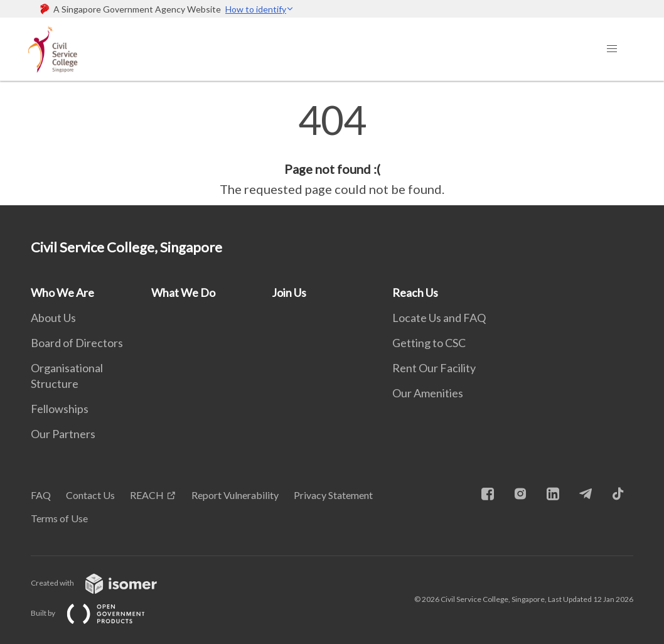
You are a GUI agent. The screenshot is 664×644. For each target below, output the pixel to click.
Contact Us (90, 495)
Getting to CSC (429, 343)
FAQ (41, 495)
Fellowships (60, 409)
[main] (332, 149)
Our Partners (63, 434)
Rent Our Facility (434, 368)
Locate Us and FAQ (439, 318)
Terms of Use (59, 518)
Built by (98, 613)
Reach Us (415, 292)
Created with (104, 583)
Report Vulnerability (235, 495)
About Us (53, 318)
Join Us (289, 292)
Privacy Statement (333, 495)
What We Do (183, 292)
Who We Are (62, 292)
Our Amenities (428, 393)
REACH (147, 495)
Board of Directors (77, 343)
